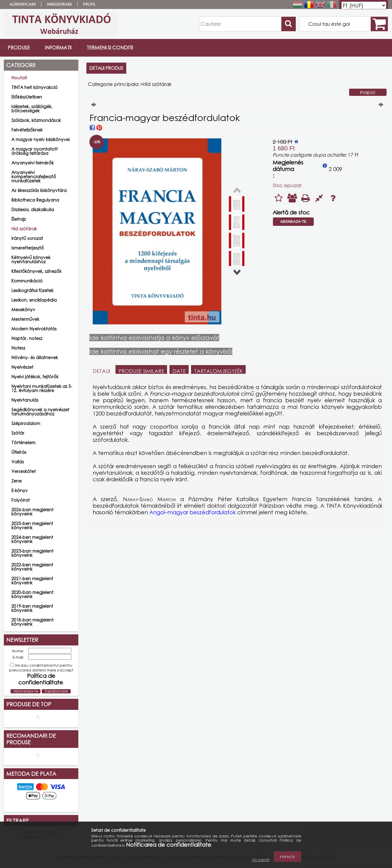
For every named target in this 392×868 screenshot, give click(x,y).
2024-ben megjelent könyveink (32, 539)
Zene (16, 481)
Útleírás (19, 452)
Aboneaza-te (293, 222)
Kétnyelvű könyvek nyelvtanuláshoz (31, 260)
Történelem (23, 443)
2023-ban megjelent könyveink (32, 553)
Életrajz (19, 219)
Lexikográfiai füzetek (32, 290)
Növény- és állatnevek (35, 357)
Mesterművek (25, 319)
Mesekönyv (23, 310)
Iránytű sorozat (27, 238)
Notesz (18, 348)
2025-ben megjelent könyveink (32, 526)
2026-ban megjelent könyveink (32, 512)
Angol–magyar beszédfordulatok (193, 512)
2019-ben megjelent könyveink (32, 608)
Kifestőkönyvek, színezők (36, 271)
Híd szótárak (24, 229)
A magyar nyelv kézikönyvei (40, 139)
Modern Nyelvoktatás (34, 329)
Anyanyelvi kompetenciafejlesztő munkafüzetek (34, 177)
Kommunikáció (27, 281)
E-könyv (19, 490)
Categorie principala (113, 84)
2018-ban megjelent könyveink (32, 622)
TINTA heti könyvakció (34, 87)
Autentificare (23, 4)
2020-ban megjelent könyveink (32, 594)
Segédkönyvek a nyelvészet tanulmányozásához (40, 412)
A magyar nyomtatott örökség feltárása (34, 151)
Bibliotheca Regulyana (35, 200)
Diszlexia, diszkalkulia (33, 210)
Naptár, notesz (27, 338)
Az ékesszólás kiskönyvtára (39, 190)
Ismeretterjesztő (28, 248)
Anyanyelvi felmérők (33, 163)
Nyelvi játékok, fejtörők (35, 377)
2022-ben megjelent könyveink (32, 567)
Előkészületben (27, 97)
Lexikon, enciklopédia (34, 300)
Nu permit (261, 860)
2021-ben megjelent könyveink (32, 581)
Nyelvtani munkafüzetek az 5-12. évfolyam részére (42, 388)
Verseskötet (24, 471)
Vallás (18, 462)
